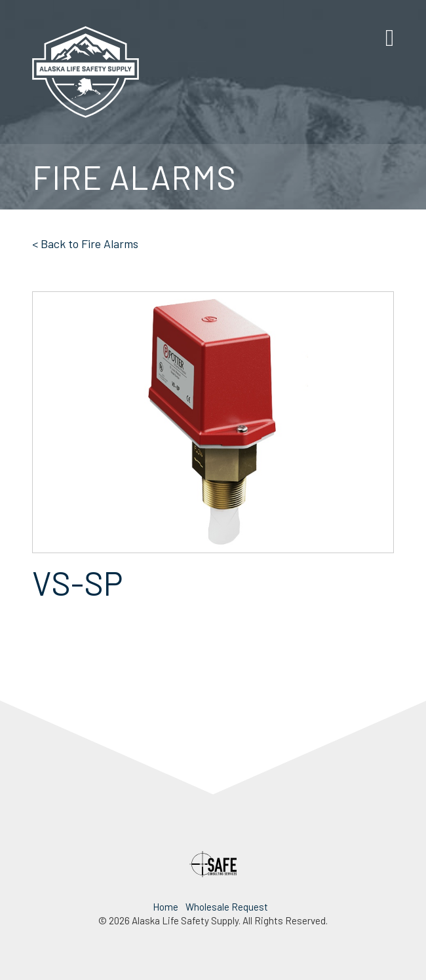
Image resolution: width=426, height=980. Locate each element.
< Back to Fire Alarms (85, 244)
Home (165, 907)
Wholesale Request (227, 907)
